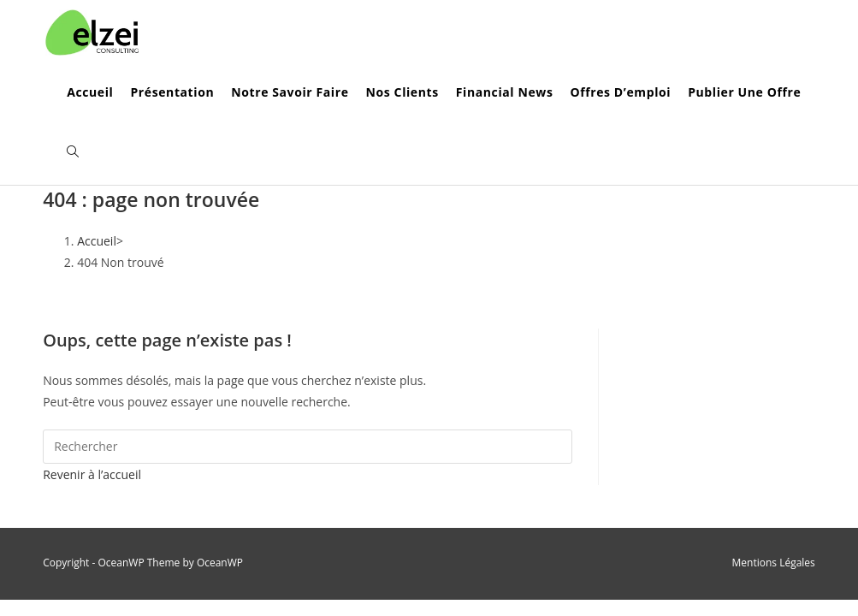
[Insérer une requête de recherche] (308, 447)
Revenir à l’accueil (92, 474)
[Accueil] (97, 241)
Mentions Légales (774, 563)
